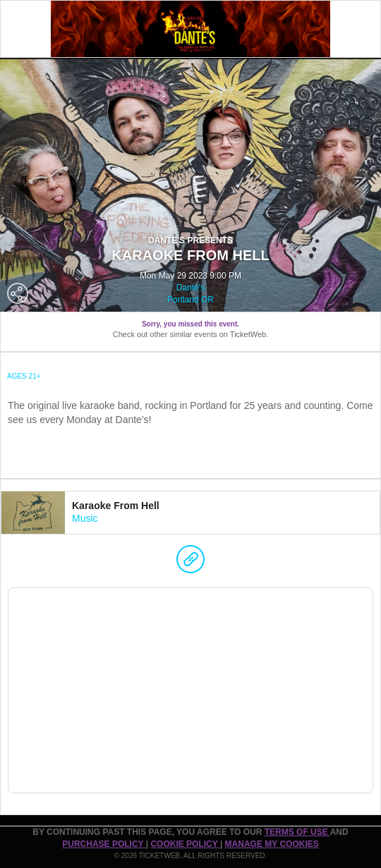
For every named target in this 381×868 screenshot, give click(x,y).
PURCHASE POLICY (104, 844)
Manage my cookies (272, 844)
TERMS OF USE (297, 832)
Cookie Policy (185, 844)
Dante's (190, 288)
